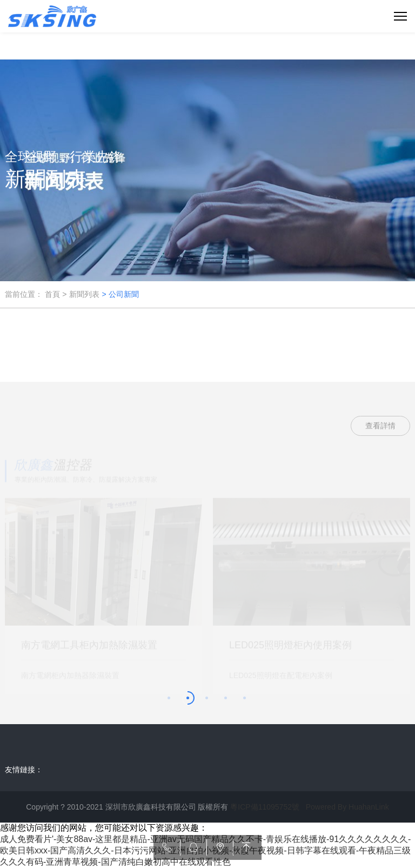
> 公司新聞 (120, 294)
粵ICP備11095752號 (265, 807)
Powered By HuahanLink (347, 807)
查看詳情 (380, 426)
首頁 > (56, 294)
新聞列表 (84, 294)
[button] (170, 699)
